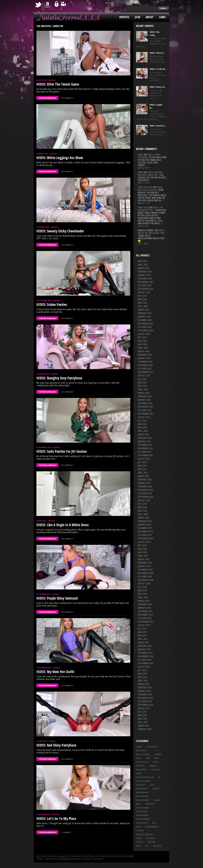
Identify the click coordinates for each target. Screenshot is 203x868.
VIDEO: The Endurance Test (150, 209)
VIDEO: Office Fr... (157, 53)
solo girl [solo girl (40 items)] (140, 831)
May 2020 (142, 511)
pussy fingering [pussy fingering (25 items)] (143, 808)
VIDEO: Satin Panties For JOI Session (62, 451)
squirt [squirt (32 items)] (139, 838)
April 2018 (143, 597)
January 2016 (144, 691)
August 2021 (144, 459)
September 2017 (146, 622)
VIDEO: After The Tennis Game (58, 84)
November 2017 (145, 615)
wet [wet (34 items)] (147, 846)
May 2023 (142, 386)
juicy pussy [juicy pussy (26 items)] (141, 785)
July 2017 (142, 629)
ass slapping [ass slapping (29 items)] (152, 747)
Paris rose (143, 208)
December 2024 (145, 320)
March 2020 (144, 518)
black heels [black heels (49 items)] (141, 750)
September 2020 (146, 497)
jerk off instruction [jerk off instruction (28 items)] (145, 777)
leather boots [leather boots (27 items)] (142, 789)
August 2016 (144, 667)
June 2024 (142, 341)
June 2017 (142, 632)
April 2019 (143, 556)
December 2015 (145, 694)
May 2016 (142, 677)
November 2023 (145, 365)
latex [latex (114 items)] (152, 785)
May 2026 (142, 261)
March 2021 (144, 476)
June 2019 (142, 549)
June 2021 (142, 466)
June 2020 (142, 507)
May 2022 (142, 428)
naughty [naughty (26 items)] (158, 800)
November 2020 (145, 490)
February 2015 (145, 729)
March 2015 (144, 726)
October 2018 (145, 577)
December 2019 (145, 528)
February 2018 (145, 604)
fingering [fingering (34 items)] (140, 766)
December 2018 (145, 570)
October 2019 (145, 535)
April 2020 (143, 514)
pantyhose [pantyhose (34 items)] (150, 804)
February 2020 (145, 521)
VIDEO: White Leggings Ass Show (60, 158)
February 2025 (145, 313)
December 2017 (145, 611)
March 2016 (144, 684)
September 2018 (146, 580)
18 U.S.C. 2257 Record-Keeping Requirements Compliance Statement (70, 859)
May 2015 (142, 719)
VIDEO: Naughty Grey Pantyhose (59, 378)
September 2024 (146, 330)
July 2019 (142, 545)
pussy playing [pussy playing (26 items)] (142, 811)
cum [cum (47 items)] (148, 758)
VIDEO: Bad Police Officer (150, 189)
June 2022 (142, 424)
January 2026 (144, 275)
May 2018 (142, 594)
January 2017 (144, 649)
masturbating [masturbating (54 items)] (142, 792)
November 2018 (145, 573)
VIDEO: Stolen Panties (52, 304)
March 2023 (144, 393)
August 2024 (144, 334)
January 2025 (144, 317)
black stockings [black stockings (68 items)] (143, 754)
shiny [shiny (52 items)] (138, 827)
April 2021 (143, 473)
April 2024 (143, 348)
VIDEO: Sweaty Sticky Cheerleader (60, 231)
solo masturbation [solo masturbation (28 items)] (144, 834)
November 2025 (145, 282)
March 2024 (144, 351)
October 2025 (145, 285)
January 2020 (144, 525)
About (150, 17)
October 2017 (145, 618)
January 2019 (144, 566)
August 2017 (144, 625)
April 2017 (143, 639)
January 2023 (144, 400)
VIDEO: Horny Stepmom (149, 156)
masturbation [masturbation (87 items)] (142, 796)
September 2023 (146, 372)
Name (140, 172)
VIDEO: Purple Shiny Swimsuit (57, 598)
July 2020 (142, 504)
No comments (67, 98)
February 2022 (145, 438)
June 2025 (142, 299)
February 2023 (145, 396)
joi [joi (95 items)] (159, 777)
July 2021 (142, 462)
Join (137, 17)
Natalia (52, 80)
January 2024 (144, 358)
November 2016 (145, 656)
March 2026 (144, 268)
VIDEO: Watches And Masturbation (150, 174)
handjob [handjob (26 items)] (153, 766)
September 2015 (146, 705)
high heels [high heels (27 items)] (156, 770)
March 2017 (144, 642)
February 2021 (145, 480)
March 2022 (144, 434)
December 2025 (145, 278)
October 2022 (145, 410)
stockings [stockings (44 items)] (151, 838)
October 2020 (145, 493)
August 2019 (144, 542)
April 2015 (143, 722)
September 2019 (146, 538)
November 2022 (145, 407)
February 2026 (145, 272)
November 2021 (145, 448)
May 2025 (142, 303)
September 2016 (146, 663)
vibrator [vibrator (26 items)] (151, 842)
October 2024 (145, 327)
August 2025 (144, 292)
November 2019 (145, 532)
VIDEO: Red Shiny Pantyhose (56, 745)
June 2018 (142, 590)
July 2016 (142, 670)
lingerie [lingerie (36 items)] (156, 789)
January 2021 (144, 483)
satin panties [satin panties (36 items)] (142, 823)
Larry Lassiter (145, 187)
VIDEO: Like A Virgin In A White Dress (63, 525)
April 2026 (143, 265)
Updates (124, 17)
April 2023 (143, 389)
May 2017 (142, 636)
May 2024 (142, 344)
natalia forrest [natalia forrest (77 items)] (143, 800)
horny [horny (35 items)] (139, 773)
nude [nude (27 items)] (138, 804)
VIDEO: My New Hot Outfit (55, 672)
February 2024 (145, 355)
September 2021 (146, 455)
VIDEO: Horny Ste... (158, 87)
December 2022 (145, 403)
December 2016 (145, 653)
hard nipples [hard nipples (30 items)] (141, 770)
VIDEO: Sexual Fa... (158, 126)
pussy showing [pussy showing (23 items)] (142, 815)
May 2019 (142, 552)
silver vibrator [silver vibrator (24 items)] (152, 827)
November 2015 (145, 698)
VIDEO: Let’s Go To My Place (56, 818)
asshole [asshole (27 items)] (139, 747)
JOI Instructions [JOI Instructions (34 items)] (143, 781)
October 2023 (145, 369)
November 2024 (145, 324)
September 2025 (146, 289)
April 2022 (143, 431)
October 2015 (145, 701)
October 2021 (145, 452)
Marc (140, 155)
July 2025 (142, 296)
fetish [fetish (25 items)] (155, 762)
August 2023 (144, 376)
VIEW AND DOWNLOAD (47, 98)
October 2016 (145, 660)
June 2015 (142, 715)
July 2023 (142, 379)
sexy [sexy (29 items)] (154, 823)
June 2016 (142, 674)
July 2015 (142, 712)
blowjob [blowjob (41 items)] (158, 754)
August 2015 (144, 708)
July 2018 (142, 587)
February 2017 (145, 646)
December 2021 (145, 445)
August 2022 (144, 417)
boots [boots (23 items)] (139, 758)
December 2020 (145, 486)
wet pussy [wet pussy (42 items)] (157, 846)
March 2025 (144, 310)
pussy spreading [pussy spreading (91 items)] (143, 819)
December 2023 (145, 362)
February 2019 (145, 563)
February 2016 (145, 688)
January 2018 (144, 608)
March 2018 (144, 601)
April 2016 (143, 681)
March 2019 (144, 559)
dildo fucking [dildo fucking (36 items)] (142, 762)
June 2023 (142, 382)
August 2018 (144, 584)
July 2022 (142, 421)
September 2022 (146, 414)
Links (162, 17)
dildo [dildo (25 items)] (156, 758)
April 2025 (143, 306)
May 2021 (142, 469)
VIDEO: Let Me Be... (158, 69)
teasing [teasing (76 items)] (139, 842)
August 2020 (144, 500)
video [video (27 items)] (138, 846)
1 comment (66, 832)
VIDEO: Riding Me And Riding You (151, 232)
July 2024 (142, 337)
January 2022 (144, 441)
